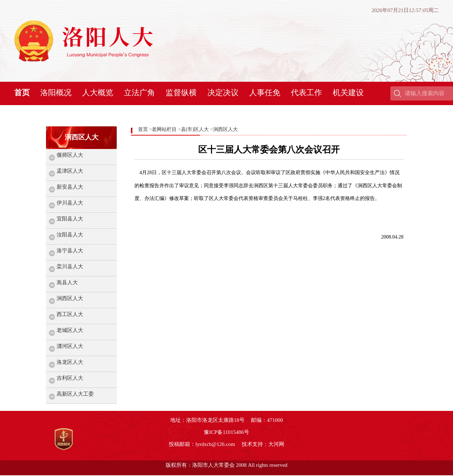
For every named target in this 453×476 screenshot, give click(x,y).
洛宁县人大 (70, 251)
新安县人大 (70, 187)
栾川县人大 (70, 266)
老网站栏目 (164, 129)
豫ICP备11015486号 (226, 432)
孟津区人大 (70, 171)
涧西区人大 (70, 298)
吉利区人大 (70, 378)
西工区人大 (70, 314)
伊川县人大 (70, 203)
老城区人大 (70, 330)
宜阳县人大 (70, 219)
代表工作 (306, 93)
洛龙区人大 (70, 362)
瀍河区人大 (70, 346)
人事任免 (265, 93)
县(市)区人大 (195, 129)
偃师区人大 (70, 155)
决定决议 (223, 93)
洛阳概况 (56, 93)
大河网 (276, 444)
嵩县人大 (67, 282)
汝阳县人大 (70, 235)
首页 (22, 93)
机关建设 (348, 93)
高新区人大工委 (75, 394)
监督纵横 (181, 93)
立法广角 (139, 93)
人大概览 (98, 93)
